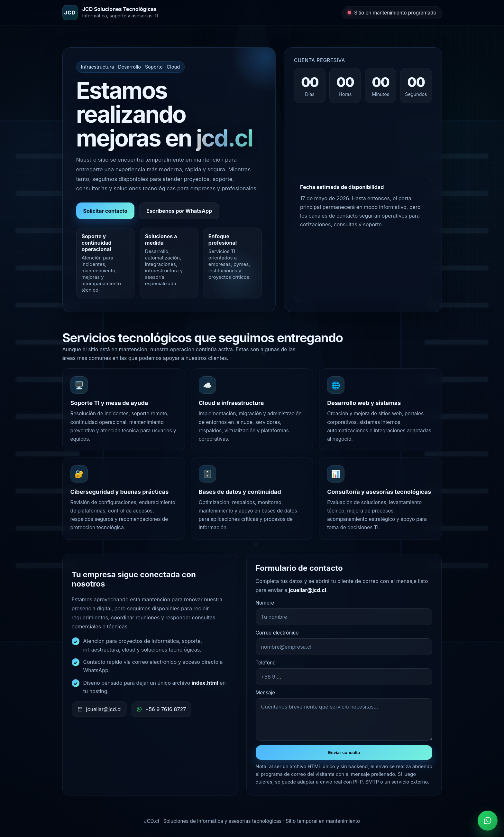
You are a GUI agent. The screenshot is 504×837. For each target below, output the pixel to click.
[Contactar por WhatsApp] (488, 821)
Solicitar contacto (105, 211)
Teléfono (266, 663)
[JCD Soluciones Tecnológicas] (110, 13)
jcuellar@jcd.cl (99, 709)
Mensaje (266, 693)
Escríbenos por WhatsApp (179, 211)
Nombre (265, 603)
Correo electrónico (277, 633)
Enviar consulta (344, 752)
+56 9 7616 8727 (161, 709)
